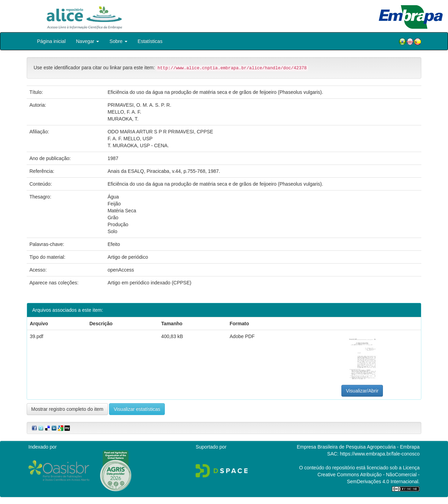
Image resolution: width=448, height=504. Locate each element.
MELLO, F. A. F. (124, 112)
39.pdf (37, 336)
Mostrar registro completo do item (67, 409)
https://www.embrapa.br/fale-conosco (380, 454)
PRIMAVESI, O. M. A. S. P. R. (140, 105)
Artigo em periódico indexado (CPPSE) (150, 283)
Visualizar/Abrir (362, 391)
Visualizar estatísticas (137, 409)
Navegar (88, 41)
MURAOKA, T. (123, 119)
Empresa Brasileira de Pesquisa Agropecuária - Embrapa (358, 447)
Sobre (118, 41)
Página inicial (51, 41)
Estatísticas (150, 41)
